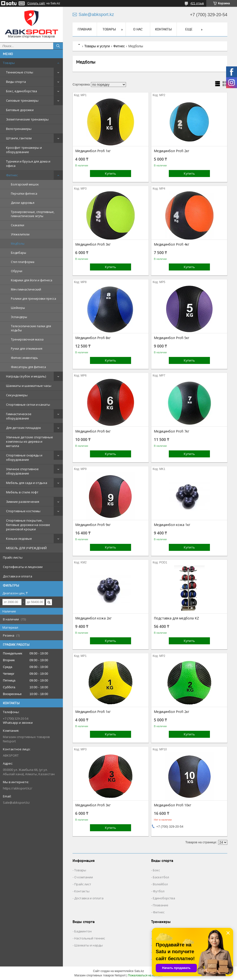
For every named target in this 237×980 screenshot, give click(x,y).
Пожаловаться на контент (145, 975)
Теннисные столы (20, 72)
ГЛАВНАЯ (85, 29)
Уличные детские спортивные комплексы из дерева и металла (30, 441)
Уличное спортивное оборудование (22, 471)
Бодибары (19, 253)
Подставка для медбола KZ (176, 618)
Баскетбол (161, 877)
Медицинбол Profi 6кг (93, 431)
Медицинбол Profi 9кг (93, 525)
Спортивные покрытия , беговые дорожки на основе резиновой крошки (28, 525)
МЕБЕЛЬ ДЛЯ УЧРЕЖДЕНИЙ (26, 548)
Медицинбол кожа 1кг (172, 525)
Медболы (18, 244)
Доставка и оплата (18, 576)
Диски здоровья (23, 203)
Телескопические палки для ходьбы (31, 328)
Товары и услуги (97, 46)
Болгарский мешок (25, 184)
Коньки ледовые (19, 539)
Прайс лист (83, 884)
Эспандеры (19, 317)
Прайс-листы (13, 557)
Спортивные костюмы (23, 511)
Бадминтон (83, 931)
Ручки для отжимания (27, 349)
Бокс (156, 870)
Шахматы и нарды (89, 945)
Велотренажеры (19, 129)
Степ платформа (23, 262)
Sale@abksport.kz (16, 802)
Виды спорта (16, 82)
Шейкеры (18, 308)
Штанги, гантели (19, 138)
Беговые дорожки (20, 110)
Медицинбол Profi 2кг (172, 151)
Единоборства (164, 898)
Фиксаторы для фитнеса (28, 367)
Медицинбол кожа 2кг (93, 618)
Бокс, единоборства (22, 91)
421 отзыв (197, 3)
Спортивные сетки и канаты (28, 405)
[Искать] (58, 46)
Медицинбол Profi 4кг (172, 244)
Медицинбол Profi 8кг (93, 338)
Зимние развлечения (23, 502)
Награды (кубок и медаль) (26, 376)
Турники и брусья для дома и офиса (28, 163)
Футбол (159, 891)
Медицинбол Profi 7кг (172, 431)
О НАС (138, 29)
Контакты (82, 891)
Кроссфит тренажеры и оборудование (24, 150)
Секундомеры (17, 395)
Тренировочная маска (27, 339)
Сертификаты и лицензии (23, 567)
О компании (84, 877)
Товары (9, 63)
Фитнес (12, 175)
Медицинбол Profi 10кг (173, 805)
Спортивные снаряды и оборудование (24, 457)
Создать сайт (36, 3)
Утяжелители (20, 234)
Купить (111, 173)
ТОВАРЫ (109, 29)
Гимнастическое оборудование (19, 416)
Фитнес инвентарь (24, 358)
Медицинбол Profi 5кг (172, 338)
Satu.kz (139, 971)
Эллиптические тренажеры (27, 119)
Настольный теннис (90, 938)
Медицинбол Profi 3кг (93, 244)
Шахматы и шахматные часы (29, 386)
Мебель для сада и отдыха (27, 483)
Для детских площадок (24, 428)
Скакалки (18, 225)
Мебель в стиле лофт (22, 492)
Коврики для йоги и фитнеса (32, 280)
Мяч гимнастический (26, 289)
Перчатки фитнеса (24, 194)
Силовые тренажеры (22, 100)
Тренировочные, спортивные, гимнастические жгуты (33, 214)
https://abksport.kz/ (18, 788)
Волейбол (160, 884)
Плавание (161, 905)
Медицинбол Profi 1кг (93, 151)
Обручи (17, 271)
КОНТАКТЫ (163, 29)
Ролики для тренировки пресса (33, 299)
